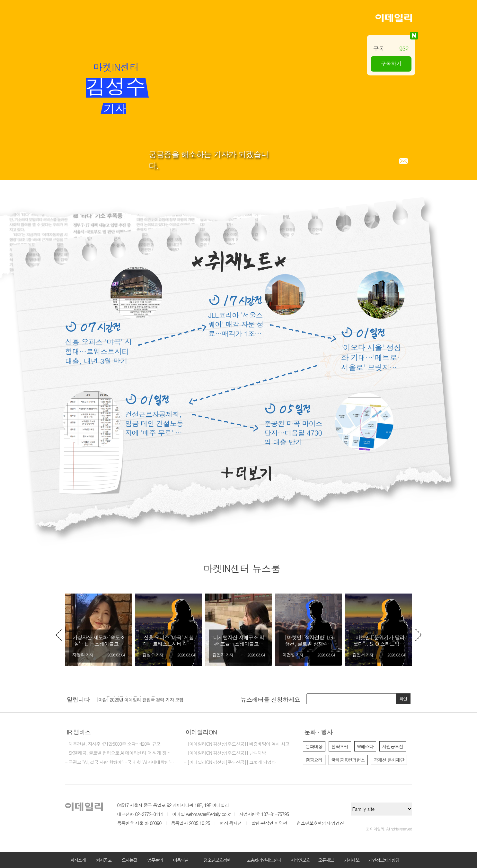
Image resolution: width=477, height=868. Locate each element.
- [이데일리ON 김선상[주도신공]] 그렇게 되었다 (230, 762)
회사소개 (78, 860)
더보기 (246, 473)
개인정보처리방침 (384, 860)
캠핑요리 (314, 760)
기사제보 (352, 860)
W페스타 (365, 746)
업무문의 (155, 860)
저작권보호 (300, 860)
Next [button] (419, 635)
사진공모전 (393, 746)
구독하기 (391, 64)
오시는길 (129, 860)
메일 (403, 161)
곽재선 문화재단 (389, 760)
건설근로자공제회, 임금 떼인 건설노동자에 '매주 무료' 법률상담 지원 (154, 423)
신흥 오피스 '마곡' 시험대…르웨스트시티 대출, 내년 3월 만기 (98, 351)
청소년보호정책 (217, 860)
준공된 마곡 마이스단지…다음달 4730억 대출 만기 (293, 433)
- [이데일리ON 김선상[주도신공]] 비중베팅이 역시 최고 (237, 744)
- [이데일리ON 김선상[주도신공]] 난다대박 (225, 753)
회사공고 (104, 860)
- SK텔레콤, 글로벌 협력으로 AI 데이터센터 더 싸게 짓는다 (120, 753)
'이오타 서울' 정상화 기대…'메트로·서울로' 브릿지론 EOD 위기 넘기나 (371, 357)
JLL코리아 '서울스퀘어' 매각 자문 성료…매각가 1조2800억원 (236, 324)
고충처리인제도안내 (264, 860)
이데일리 (394, 18)
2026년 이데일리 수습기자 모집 (126, 698)
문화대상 (314, 746)
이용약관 (181, 860)
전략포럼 (340, 746)
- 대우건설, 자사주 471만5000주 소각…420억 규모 (113, 744)
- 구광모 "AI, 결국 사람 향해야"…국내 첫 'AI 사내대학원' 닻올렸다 (120, 762)
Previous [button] (59, 635)
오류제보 (326, 860)
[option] (99, 630)
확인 (403, 699)
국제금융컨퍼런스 (348, 760)
